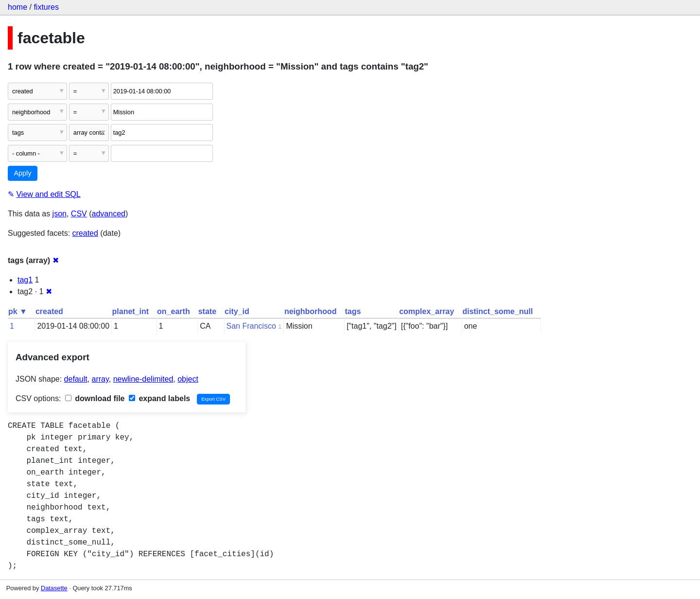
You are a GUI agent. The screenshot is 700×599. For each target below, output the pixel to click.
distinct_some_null (498, 311)
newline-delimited (143, 379)
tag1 (25, 280)
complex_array (427, 311)
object (188, 379)
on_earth (174, 311)
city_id (237, 311)
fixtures (46, 7)
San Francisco (251, 326)
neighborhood (311, 311)
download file (95, 398)
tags (353, 311)
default (76, 379)
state (207, 311)
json (60, 214)
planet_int (131, 311)
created (85, 233)
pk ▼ (18, 311)
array (100, 379)
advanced (109, 214)
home (17, 7)
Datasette (54, 588)
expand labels (159, 398)
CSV (79, 214)
